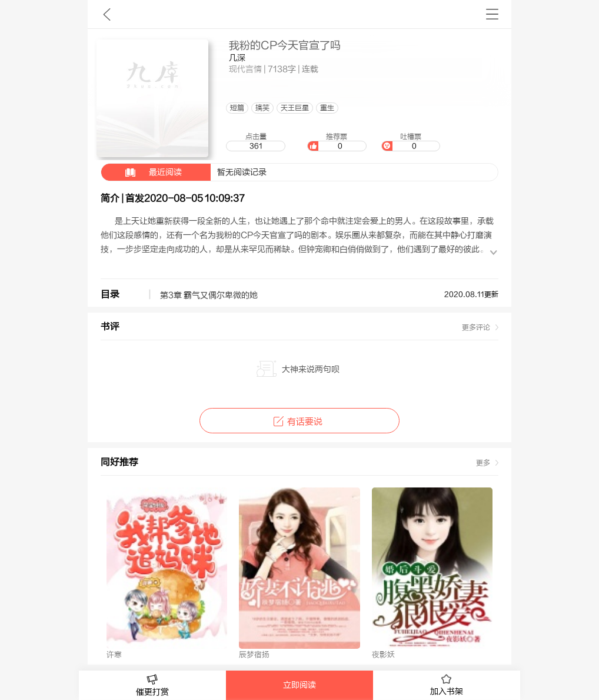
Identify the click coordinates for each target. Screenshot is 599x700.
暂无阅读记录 (184, 172)
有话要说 (299, 422)
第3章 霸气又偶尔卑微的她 (209, 296)
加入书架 (447, 685)
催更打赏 (152, 686)
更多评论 (476, 327)
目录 (110, 294)
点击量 (255, 142)
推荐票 (337, 142)
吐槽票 (411, 142)
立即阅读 (299, 685)
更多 (483, 463)
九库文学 (107, 14)
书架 (492, 14)
